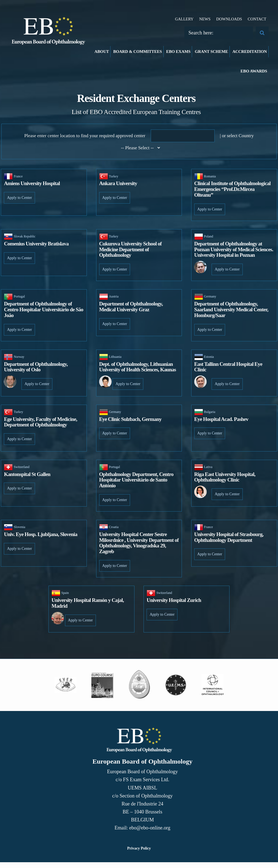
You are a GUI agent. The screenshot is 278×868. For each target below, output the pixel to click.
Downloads (229, 19)
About (102, 52)
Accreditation (249, 52)
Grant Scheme (211, 52)
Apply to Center (19, 198)
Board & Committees (138, 52)
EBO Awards (254, 71)
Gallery (184, 19)
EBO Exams (178, 52)
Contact (257, 19)
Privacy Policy (139, 848)
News (205, 19)
